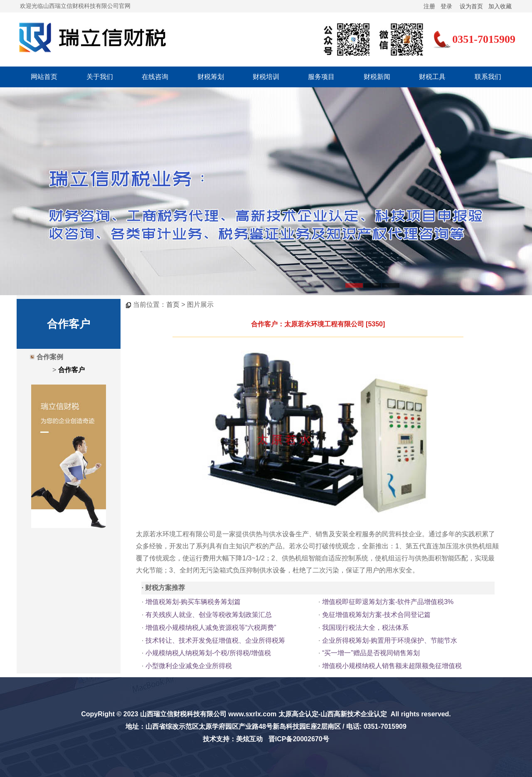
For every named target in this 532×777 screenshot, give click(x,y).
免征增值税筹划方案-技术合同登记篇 (376, 615)
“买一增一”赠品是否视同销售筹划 (371, 653)
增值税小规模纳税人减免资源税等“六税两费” (211, 628)
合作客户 (71, 370)
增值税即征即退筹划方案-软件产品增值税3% (388, 602)
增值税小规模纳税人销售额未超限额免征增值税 (392, 666)
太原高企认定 (298, 714)
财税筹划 (211, 77)
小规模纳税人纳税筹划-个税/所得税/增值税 (208, 653)
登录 (446, 6)
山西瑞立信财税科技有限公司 (183, 714)
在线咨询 (155, 77)
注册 (429, 6)
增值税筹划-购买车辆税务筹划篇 (193, 602)
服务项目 (321, 77)
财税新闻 (377, 77)
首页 (173, 305)
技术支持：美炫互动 (233, 739)
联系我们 (488, 77)
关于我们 (100, 77)
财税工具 (432, 77)
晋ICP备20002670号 (299, 739)
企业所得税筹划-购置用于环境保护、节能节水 (390, 640)
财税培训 (266, 77)
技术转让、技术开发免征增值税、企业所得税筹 (215, 640)
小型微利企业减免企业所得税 (189, 666)
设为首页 (471, 6)
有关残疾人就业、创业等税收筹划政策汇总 (209, 615)
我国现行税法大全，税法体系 (365, 628)
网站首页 (44, 77)
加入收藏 (500, 6)
